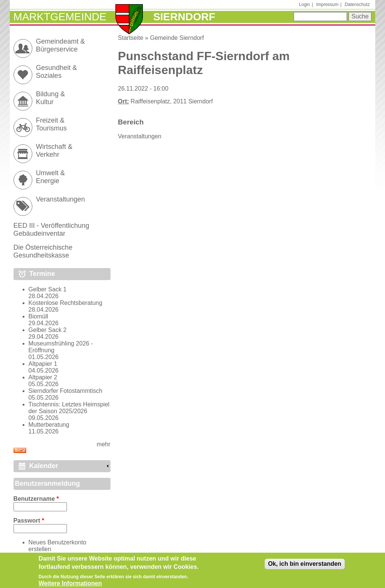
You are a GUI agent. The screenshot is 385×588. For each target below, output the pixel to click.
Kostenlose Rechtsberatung (66, 303)
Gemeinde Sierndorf (177, 38)
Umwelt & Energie (51, 177)
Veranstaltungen (140, 136)
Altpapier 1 (43, 364)
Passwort (29, 521)
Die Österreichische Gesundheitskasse (43, 251)
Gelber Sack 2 (48, 330)
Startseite (131, 38)
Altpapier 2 (43, 377)
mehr (103, 444)
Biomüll (38, 316)
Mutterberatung (49, 425)
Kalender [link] (44, 466)
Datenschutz (357, 5)
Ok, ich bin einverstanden (305, 566)
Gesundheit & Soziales (57, 72)
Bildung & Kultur (51, 98)
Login (304, 5)
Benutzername (36, 499)
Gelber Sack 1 (48, 289)
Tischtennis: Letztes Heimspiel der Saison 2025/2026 (69, 408)
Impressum (327, 5)
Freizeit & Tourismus (52, 124)
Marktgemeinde (60, 17)
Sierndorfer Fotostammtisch (66, 391)
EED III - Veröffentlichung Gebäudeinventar (52, 230)
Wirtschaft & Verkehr (54, 151)
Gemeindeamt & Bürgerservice (61, 45)
